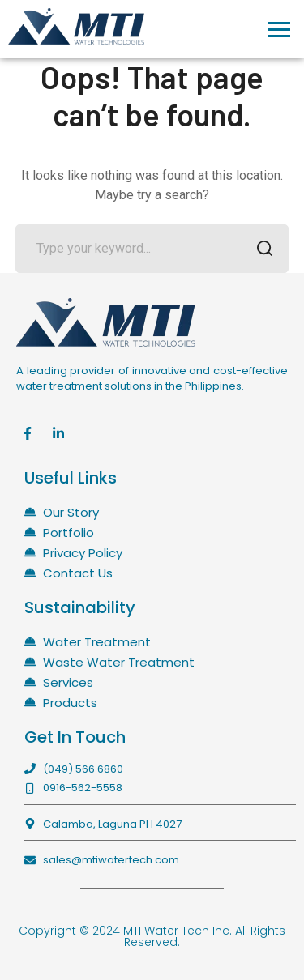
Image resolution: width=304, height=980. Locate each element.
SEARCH (260, 250)
